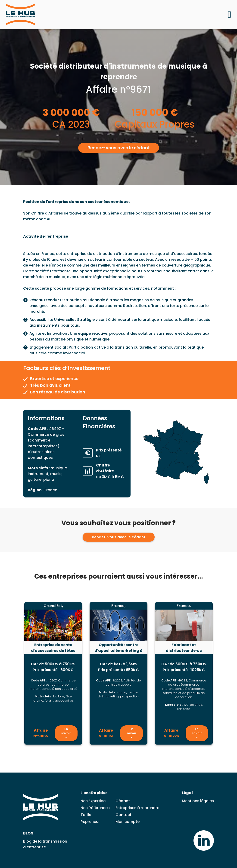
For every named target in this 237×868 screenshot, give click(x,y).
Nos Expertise (93, 801)
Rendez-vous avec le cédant (118, 148)
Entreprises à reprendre (137, 808)
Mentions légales (198, 801)
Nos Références (95, 808)
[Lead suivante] (224, 674)
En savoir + (66, 734)
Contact (123, 815)
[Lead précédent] (13, 674)
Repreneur (90, 822)
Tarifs (86, 815)
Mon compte (128, 822)
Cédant (123, 801)
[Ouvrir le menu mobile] (229, 14)
